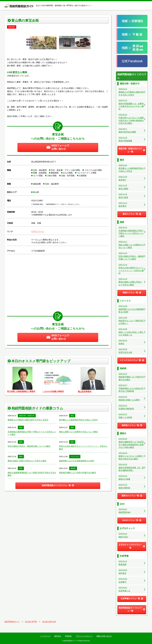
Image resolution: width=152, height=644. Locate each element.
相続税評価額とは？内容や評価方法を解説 (77, 473)
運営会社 (58, 636)
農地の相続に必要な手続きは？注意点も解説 (27, 461)
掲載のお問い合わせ (104, 636)
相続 (21, 427)
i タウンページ (38, 231)
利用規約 (68, 636)
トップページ (45, 636)
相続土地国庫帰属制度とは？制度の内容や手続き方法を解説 (32, 474)
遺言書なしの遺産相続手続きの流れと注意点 (78, 420)
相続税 (73, 468)
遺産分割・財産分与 (27, 416)
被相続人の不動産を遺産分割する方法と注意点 (28, 420)
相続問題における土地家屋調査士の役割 (76, 461)
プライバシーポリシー (84, 636)
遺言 (72, 416)
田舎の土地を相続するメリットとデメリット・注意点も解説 (83, 448)
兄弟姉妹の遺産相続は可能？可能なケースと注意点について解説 (32, 433)
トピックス (75, 457)
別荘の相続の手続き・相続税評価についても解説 (29, 446)
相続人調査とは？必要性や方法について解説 (78, 432)
